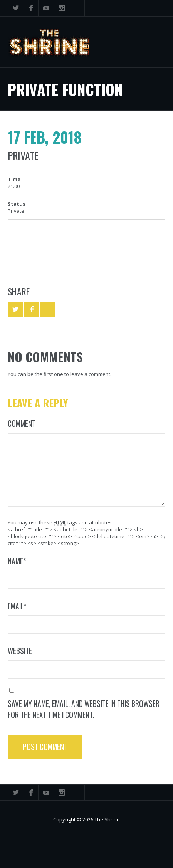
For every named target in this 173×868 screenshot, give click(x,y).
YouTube (46, 8)
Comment (22, 424)
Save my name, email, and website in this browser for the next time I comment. (84, 709)
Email (17, 606)
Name (17, 561)
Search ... (77, 8)
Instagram (62, 8)
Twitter (15, 8)
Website (20, 651)
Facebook (31, 8)
